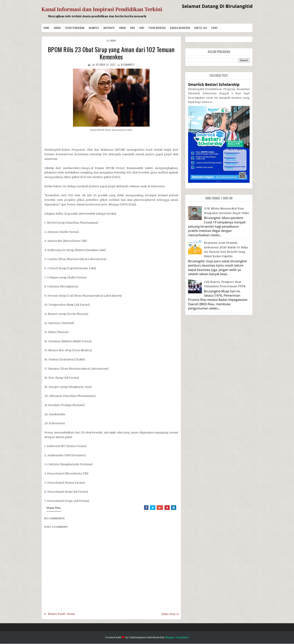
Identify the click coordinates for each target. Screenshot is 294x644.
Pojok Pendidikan (75, 28)
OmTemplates (138, 637)
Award (57, 28)
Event (215, 28)
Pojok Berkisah (157, 28)
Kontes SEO (201, 28)
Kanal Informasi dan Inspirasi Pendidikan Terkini (102, 9)
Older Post (168, 614)
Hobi (142, 28)
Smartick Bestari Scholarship (214, 84)
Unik (132, 28)
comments (128, 65)
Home (46, 28)
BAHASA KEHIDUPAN (180, 28)
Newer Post (56, 614)
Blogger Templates (177, 637)
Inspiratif (109, 28)
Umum (122, 28)
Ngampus (94, 28)
